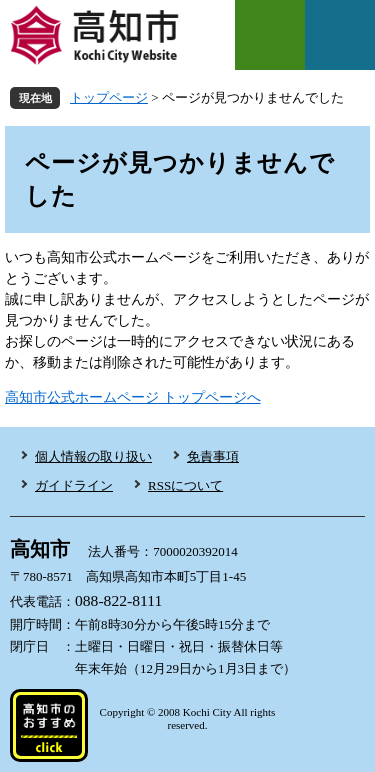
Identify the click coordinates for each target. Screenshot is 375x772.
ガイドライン (74, 485)
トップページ (109, 97)
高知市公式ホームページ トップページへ (133, 397)
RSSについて (185, 485)
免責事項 (213, 456)
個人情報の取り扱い (93, 456)
